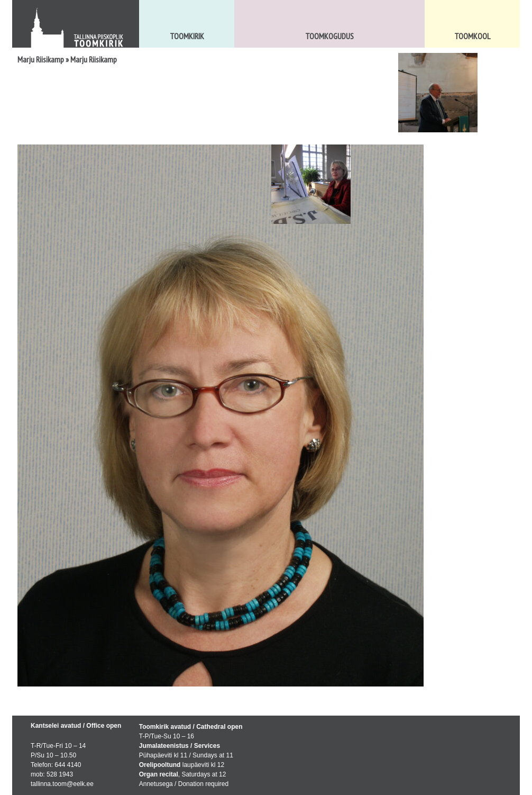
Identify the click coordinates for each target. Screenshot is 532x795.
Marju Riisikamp (41, 59)
